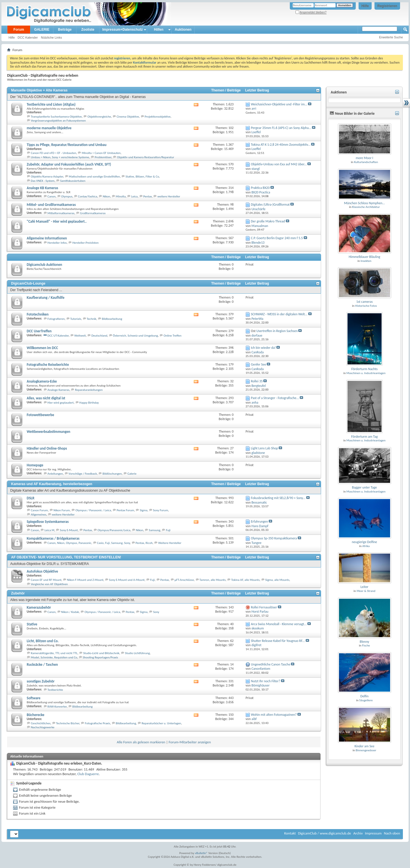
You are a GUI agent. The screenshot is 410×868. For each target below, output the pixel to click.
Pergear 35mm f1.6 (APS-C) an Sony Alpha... (281, 128)
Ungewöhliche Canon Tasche (271, 664)
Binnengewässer (366, 750)
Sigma (144, 510)
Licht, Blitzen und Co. (43, 641)
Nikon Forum (62, 510)
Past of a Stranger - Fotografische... (275, 398)
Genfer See (258, 364)
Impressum (373, 833)
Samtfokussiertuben (73, 181)
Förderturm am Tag (364, 437)
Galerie (132, 474)
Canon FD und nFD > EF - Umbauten (54, 153)
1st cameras (365, 302)
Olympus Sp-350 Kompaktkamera (274, 538)
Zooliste (88, 30)
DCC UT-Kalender (58, 336)
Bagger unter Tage (365, 487)
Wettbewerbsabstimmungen (48, 432)
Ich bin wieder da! (263, 348)
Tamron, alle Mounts (213, 580)
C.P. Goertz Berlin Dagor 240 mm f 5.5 (277, 238)
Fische (366, 645)
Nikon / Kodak (70, 612)
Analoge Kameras (58, 390)
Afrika (366, 546)
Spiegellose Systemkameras (48, 522)
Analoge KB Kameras (42, 188)
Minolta (121, 196)
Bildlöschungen (112, 474)
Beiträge (65, 30)
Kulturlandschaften (366, 162)
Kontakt (290, 833)
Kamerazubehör (39, 607)
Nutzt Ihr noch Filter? (266, 681)
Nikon (107, 196)
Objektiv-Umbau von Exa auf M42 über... (279, 164)
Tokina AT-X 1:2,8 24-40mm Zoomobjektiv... (281, 145)
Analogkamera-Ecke (42, 381)
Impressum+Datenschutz (122, 30)
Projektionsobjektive (158, 117)
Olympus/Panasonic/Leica (114, 530)
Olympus (67, 196)
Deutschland (99, 336)
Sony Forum (160, 510)
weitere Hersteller (169, 196)
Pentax (147, 196)
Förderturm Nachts (364, 369)
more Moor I (364, 158)
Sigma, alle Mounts (277, 580)
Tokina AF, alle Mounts (245, 580)
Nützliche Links (51, 37)
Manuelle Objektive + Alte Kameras (39, 90)
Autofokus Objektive (42, 571)
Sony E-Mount (69, 530)
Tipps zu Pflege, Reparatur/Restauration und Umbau (67, 145)
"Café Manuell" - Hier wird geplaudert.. (57, 221)
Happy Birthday (89, 403)
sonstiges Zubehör (41, 681)
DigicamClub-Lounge (28, 283)
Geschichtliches (41, 723)
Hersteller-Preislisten (86, 243)
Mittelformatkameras (61, 213)
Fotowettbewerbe (40, 415)
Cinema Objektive (128, 117)
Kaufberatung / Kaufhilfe (46, 298)
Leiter (365, 587)
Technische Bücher (68, 723)
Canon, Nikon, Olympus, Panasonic (69, 543)
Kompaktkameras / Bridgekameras (53, 538)
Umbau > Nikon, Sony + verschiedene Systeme (60, 157)
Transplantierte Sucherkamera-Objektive (57, 117)
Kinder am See (365, 746)
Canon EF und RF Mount (46, 580)
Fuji (168, 530)
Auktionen (183, 30)
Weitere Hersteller (170, 543)
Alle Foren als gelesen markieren (141, 742)
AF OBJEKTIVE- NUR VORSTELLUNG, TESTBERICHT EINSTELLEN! (66, 557)
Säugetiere (366, 700)
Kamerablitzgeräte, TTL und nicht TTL (54, 653)
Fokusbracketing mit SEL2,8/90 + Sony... (278, 498)
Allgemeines (39, 515)
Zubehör (18, 593)
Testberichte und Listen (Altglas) (51, 104)
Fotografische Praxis (98, 723)
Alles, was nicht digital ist (46, 398)
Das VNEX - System (43, 181)
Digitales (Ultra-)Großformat (270, 205)
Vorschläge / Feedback (83, 474)
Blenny (364, 642)
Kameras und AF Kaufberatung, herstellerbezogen (52, 484)
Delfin (364, 696)
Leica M (49, 530)
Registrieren (387, 6)
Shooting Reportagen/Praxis (100, 657)
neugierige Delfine (364, 542)
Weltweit (80, 336)
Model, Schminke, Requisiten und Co (54, 657)
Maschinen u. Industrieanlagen (366, 373)
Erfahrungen (259, 521)
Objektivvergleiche (99, 117)
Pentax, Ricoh (144, 543)
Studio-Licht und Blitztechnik (101, 653)
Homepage (35, 465)
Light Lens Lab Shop (264, 448)
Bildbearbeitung (112, 319)
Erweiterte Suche (391, 37)
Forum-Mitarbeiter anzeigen (190, 742)
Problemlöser (103, 157)
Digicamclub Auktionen (44, 265)
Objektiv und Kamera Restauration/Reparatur (146, 157)
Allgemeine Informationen (47, 238)
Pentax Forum (125, 510)
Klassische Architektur (366, 207)
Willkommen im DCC (42, 348)
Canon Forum (39, 510)
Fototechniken (38, 314)
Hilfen (159, 30)
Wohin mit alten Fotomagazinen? (274, 715)
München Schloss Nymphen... (365, 203)
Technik (91, 319)
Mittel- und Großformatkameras (51, 205)
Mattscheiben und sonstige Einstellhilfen (94, 177)
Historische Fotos (366, 306)
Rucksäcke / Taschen (42, 664)
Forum (19, 30)
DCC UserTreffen (39, 331)
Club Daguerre (88, 774)
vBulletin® (201, 853)
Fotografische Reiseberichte (48, 365)
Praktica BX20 (260, 188)
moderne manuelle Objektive (49, 128)
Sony (156, 612)
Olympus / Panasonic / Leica (93, 510)
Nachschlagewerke (43, 727)
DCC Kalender (28, 37)
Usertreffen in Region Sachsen (277, 331)
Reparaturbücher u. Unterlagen (161, 723)
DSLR (31, 498)
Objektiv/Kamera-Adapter (47, 177)
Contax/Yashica (88, 196)
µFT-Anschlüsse (184, 580)
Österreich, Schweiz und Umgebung (135, 336)
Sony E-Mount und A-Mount (127, 580)
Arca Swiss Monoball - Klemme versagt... (279, 624)
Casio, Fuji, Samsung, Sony (113, 543)
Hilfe (365, 6)
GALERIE (42, 30)
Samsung (155, 530)
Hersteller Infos (57, 243)
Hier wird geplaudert (61, 403)
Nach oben (392, 833)
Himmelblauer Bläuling (364, 257)
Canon (52, 196)
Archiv (358, 833)
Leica (134, 196)
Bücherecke (36, 715)
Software (34, 698)
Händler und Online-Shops (47, 448)
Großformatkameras (93, 213)
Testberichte (55, 690)
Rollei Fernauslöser (264, 607)
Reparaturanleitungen (89, 390)
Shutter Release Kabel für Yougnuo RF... (278, 641)
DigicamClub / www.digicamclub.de (325, 833)
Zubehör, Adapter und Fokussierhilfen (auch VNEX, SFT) (69, 164)
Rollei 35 (257, 381)
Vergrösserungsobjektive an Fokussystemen (58, 121)
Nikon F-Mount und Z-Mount (85, 580)
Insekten (366, 261)
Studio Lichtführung (138, 653)
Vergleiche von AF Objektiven (49, 584)
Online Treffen (173, 336)
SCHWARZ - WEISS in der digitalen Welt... (279, 314)
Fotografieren (56, 319)
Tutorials (76, 319)
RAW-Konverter (57, 707)
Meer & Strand (366, 591)
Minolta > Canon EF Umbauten (101, 153)
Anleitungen (55, 474)
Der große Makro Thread (268, 221)
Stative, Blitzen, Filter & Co (142, 177)
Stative (32, 624)
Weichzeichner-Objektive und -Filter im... (279, 104)
